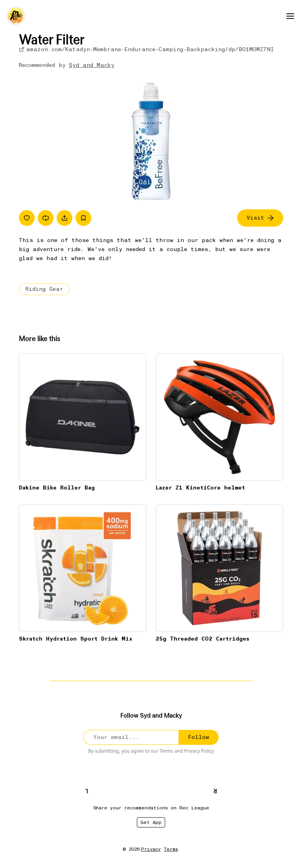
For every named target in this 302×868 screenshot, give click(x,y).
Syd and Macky (92, 65)
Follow (199, 737)
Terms (167, 751)
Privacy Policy (199, 751)
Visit (260, 218)
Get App (151, 822)
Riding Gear (44, 289)
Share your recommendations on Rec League (151, 808)
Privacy (151, 849)
